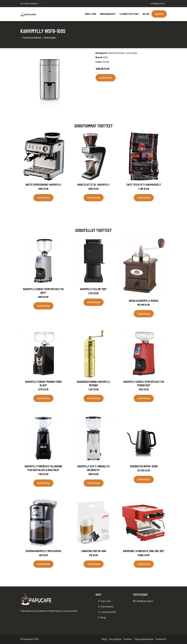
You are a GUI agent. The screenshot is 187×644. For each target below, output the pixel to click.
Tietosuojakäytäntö (144, 639)
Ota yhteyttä (115, 639)
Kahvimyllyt (50, 38)
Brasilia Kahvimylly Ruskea (144, 301)
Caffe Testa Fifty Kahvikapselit (144, 185)
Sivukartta (161, 639)
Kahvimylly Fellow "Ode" (93, 289)
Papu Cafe (90, 14)
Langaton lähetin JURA (94, 551)
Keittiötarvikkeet (32, 38)
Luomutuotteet (129, 14)
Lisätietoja (106, 78)
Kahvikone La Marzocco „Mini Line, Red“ (144, 551)
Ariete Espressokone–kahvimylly (43, 185)
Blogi (146, 14)
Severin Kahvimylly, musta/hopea (43, 551)
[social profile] (40, 4)
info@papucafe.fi (158, 3)
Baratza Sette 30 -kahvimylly (93, 185)
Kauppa (159, 14)
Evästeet (128, 639)
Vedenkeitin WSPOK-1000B (144, 466)
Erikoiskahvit (108, 14)
